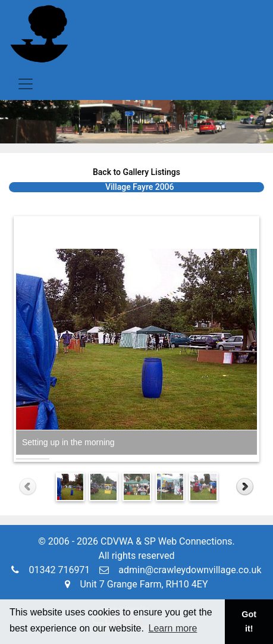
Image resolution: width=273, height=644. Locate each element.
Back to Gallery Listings (136, 172)
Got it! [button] (249, 621)
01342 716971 (51, 570)
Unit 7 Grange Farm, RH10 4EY (136, 584)
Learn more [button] (173, 628)
